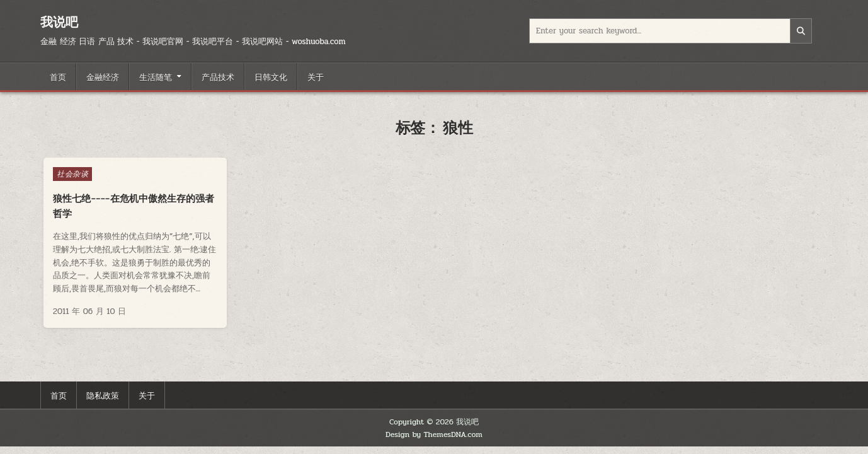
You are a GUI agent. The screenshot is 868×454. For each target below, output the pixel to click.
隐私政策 (103, 395)
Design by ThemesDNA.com (434, 434)
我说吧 (59, 22)
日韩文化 (271, 76)
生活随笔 (156, 76)
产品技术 (218, 76)
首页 (58, 76)
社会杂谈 (72, 174)
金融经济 (103, 76)
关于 (316, 76)
